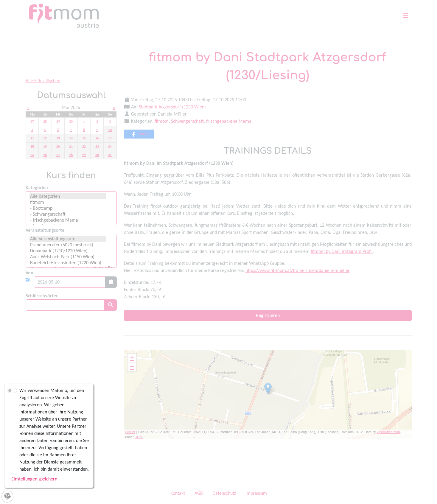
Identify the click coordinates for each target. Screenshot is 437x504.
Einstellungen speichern (34, 479)
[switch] (12, 391)
